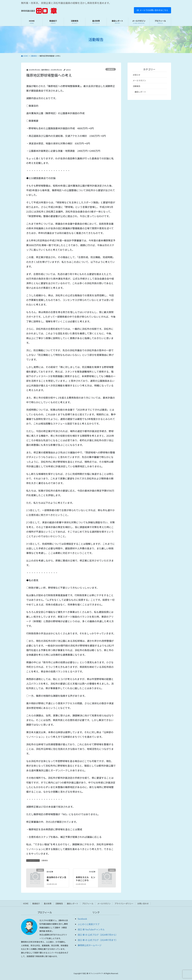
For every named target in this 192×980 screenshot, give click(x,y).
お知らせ (137, 75)
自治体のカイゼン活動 (56, 879)
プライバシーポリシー (124, 903)
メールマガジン (139, 80)
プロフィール (88, 903)
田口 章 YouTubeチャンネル (91, 929)
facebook (82, 919)
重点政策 (48, 903)
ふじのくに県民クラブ (89, 924)
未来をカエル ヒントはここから (86, 879)
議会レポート (140, 92)
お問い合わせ (143, 903)
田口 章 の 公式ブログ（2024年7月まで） (98, 940)
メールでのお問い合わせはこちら (152, 10)
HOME (26, 903)
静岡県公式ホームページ (90, 945)
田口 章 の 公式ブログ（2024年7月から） (98, 935)
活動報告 (111, 69)
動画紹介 (36, 903)
